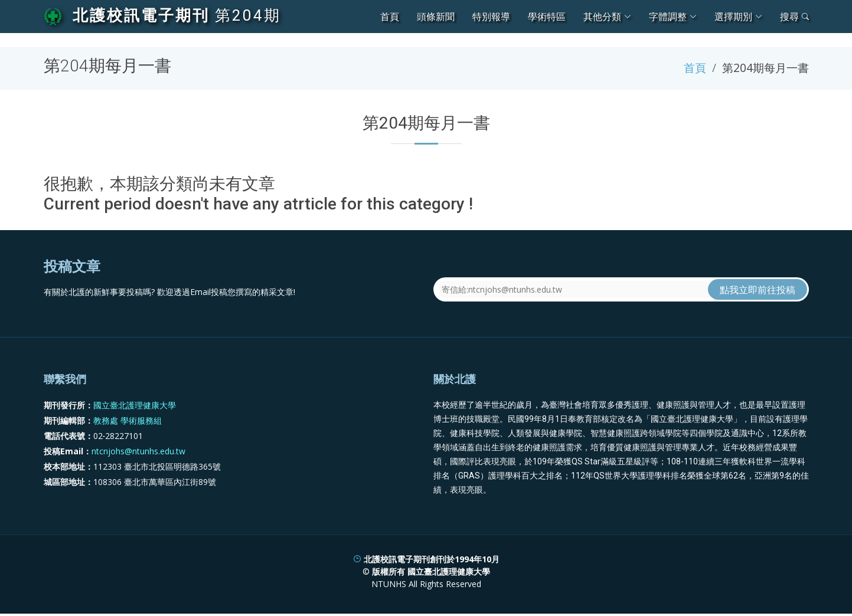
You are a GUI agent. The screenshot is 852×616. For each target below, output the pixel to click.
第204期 (248, 15)
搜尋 (794, 17)
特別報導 (491, 17)
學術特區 (547, 17)
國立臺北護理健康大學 (135, 405)
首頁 (390, 17)
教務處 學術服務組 (128, 420)
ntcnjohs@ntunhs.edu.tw (138, 451)
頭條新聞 (436, 17)
